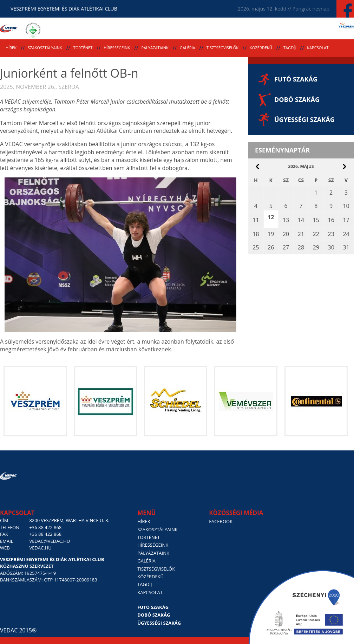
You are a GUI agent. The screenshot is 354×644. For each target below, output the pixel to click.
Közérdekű (261, 48)
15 (316, 220)
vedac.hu (40, 548)
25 (256, 247)
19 (271, 234)
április (257, 167)
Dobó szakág (297, 99)
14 (301, 220)
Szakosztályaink (45, 48)
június (345, 167)
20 (286, 234)
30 (331, 247)
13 (286, 220)
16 (331, 220)
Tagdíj (290, 48)
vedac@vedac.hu (50, 541)
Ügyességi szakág (304, 119)
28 (301, 247)
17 (346, 220)
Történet (83, 48)
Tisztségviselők (222, 48)
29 (316, 247)
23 (331, 234)
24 (346, 234)
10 (346, 206)
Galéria (188, 48)
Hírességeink (117, 48)
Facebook (221, 521)
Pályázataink (155, 48)
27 (286, 247)
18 (256, 234)
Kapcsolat (318, 48)
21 (301, 234)
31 (346, 247)
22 (316, 234)
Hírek (11, 48)
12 (271, 217)
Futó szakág (296, 79)
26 (271, 247)
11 (256, 220)
